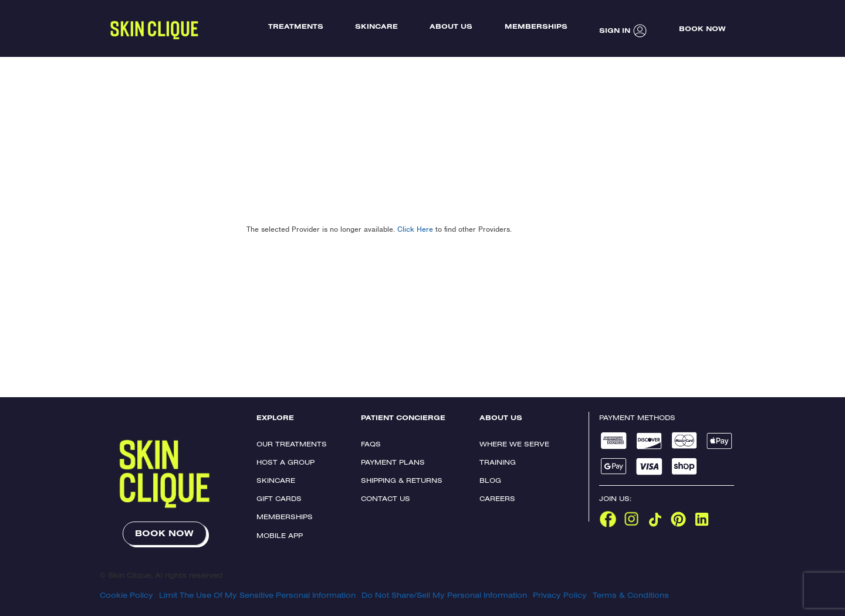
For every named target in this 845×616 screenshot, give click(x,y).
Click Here (415, 229)
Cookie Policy (126, 595)
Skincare (276, 480)
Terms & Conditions (631, 595)
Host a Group (285, 462)
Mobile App (280, 535)
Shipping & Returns (402, 480)
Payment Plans (393, 462)
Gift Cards (279, 498)
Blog (490, 480)
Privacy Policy (560, 595)
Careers (497, 498)
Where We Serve (514, 444)
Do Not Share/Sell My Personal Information (444, 595)
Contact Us (386, 498)
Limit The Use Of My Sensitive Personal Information (257, 595)
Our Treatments (292, 444)
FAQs (371, 444)
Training (498, 462)
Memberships (285, 517)
